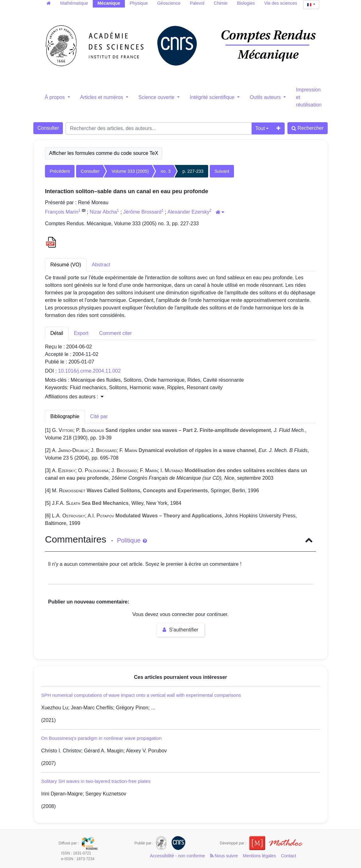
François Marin (62, 212)
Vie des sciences (281, 3)
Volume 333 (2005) (130, 171)
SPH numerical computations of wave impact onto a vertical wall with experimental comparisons (141, 695)
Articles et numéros (102, 97)
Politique (132, 540)
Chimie (221, 3)
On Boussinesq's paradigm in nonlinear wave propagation (101, 738)
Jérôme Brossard (142, 212)
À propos (55, 97)
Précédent (60, 171)
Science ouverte (157, 97)
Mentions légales (259, 856)
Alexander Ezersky (189, 212)
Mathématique (74, 3)
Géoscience (169, 3)
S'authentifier (180, 630)
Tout (260, 128)
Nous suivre (224, 856)
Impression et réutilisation (309, 97)
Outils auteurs (266, 97)
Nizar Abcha (103, 212)
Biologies (246, 3)
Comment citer (115, 333)
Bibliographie (65, 416)
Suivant (222, 171)
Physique (139, 3)
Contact (288, 856)
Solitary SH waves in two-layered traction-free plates (96, 781)
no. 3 (166, 171)
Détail (57, 333)
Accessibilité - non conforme (177, 856)
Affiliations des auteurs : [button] (74, 397)
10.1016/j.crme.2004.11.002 (89, 371)
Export (81, 333)
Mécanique (109, 3)
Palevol (197, 3)
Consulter (48, 128)
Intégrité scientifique (213, 97)
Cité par (99, 416)
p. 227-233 (193, 171)
